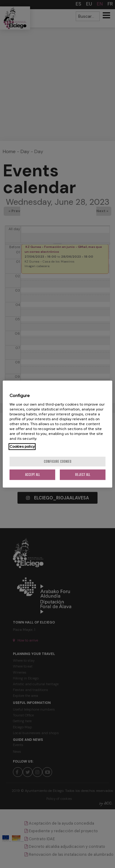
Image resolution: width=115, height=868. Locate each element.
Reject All (83, 474)
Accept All (33, 474)
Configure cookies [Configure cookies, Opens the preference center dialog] (58, 461)
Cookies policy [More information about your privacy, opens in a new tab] (22, 447)
